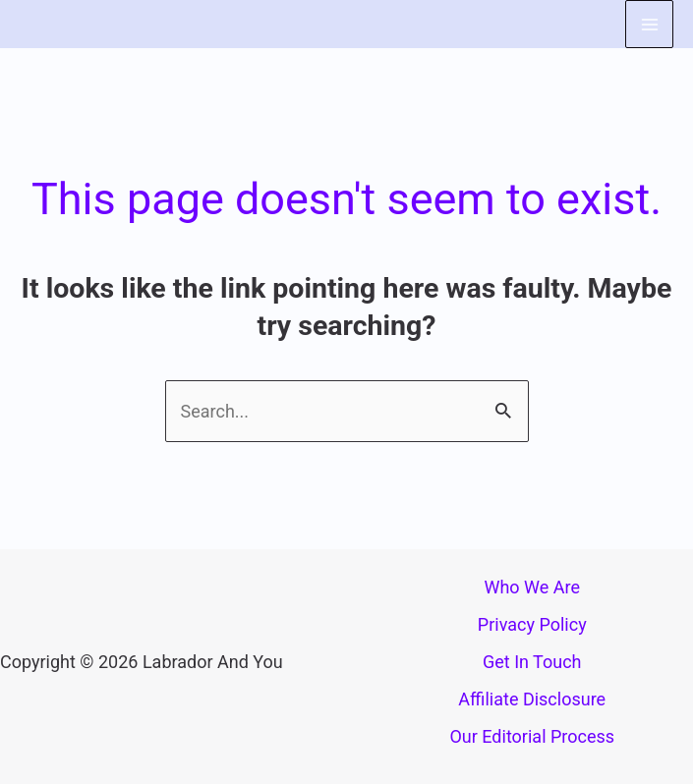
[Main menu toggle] (649, 24)
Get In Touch (532, 662)
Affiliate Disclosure (532, 699)
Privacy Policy (532, 624)
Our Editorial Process (532, 736)
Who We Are (532, 587)
